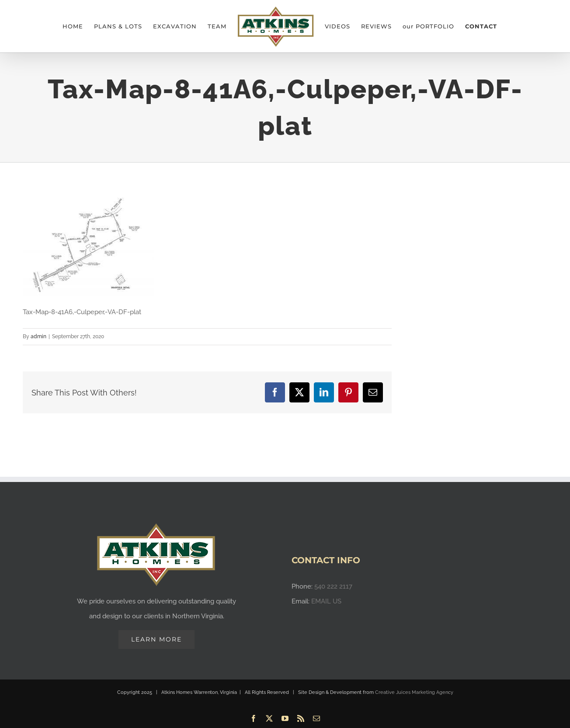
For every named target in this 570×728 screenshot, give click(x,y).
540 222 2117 (333, 581)
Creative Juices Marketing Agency (414, 687)
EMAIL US (326, 596)
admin (38, 336)
